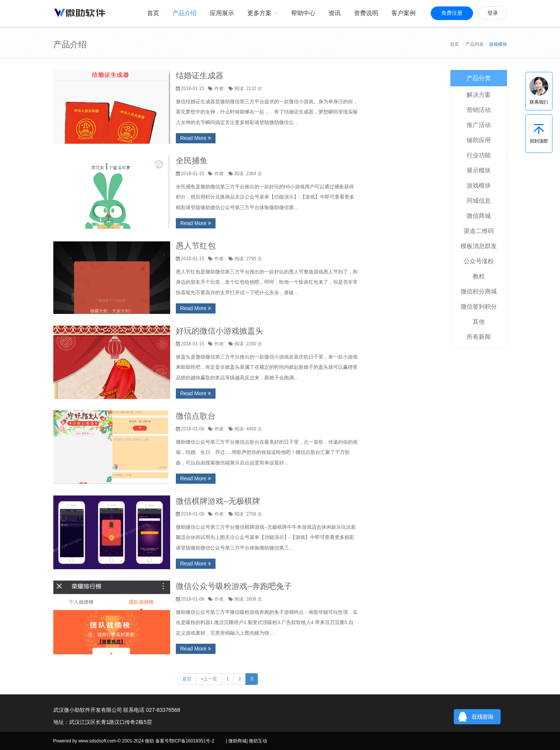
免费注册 (452, 13)
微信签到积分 (479, 307)
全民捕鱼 (192, 161)
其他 (479, 322)
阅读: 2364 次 (248, 174)
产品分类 (479, 78)
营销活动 (479, 110)
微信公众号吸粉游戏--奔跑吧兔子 (234, 586)
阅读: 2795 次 (248, 259)
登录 (493, 13)
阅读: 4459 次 (248, 429)
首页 (455, 44)
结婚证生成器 (200, 75)
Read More (196, 138)
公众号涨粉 (479, 261)
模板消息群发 (479, 246)
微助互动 (258, 741)
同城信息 (479, 201)
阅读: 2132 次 (248, 89)
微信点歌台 (196, 416)
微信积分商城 (479, 291)
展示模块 (479, 170)
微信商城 (479, 216)
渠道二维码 (479, 231)
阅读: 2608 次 (248, 599)
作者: (219, 89)
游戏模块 (479, 186)
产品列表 (475, 44)
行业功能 (479, 155)
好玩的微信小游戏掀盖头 (220, 331)
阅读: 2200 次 (248, 344)
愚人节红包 (196, 246)
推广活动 (479, 125)
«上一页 (209, 679)
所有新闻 (479, 337)
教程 (479, 276)
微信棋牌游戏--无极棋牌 (218, 501)
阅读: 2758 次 (248, 514)
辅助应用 (479, 140)
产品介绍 (70, 44)
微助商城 (237, 741)
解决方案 (479, 95)
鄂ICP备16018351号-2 (192, 741)
